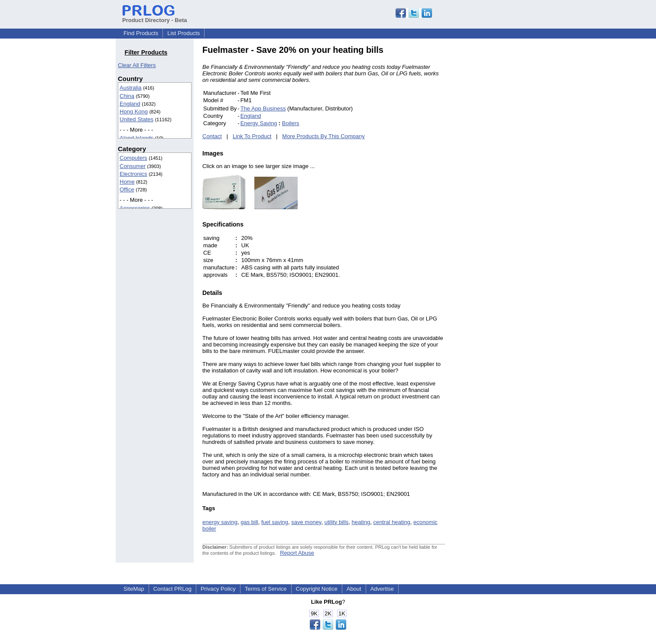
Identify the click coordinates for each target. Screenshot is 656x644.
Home (127, 182)
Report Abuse (297, 553)
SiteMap (134, 589)
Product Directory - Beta (155, 17)
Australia (131, 88)
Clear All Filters (137, 65)
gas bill (249, 522)
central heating (391, 522)
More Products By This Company (323, 136)
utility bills (337, 522)
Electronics (133, 174)
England (130, 104)
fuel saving (275, 522)
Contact (212, 136)
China (127, 96)
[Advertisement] (503, 175)
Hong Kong (134, 112)
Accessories (135, 208)
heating (361, 522)
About (354, 589)
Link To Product (252, 136)
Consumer (133, 166)
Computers (133, 158)
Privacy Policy (218, 589)
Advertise (382, 589)
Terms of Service (266, 589)
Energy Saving (259, 123)
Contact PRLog (172, 589)
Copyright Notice (317, 589)
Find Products (141, 33)
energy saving (220, 522)
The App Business (263, 108)
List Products (183, 33)
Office (127, 189)
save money (306, 522)
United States (136, 119)
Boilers (291, 123)
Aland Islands (136, 138)
